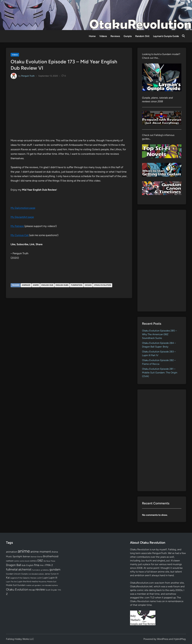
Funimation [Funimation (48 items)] (36, 570)
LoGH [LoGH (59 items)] (39, 578)
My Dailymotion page (23, 208)
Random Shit (142, 36)
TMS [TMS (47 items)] (59, 590)
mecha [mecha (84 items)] (35, 581)
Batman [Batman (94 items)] (26, 556)
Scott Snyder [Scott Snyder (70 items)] (51, 590)
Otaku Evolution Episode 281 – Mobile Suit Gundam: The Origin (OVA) (160, 373)
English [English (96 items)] (30, 565)
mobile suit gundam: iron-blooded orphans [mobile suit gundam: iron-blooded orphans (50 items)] (42, 585)
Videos (103, 36)
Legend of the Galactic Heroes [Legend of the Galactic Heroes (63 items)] (23, 578)
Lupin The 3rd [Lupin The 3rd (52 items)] (11, 582)
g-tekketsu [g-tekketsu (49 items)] (45, 570)
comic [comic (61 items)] (17, 561)
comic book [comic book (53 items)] (24, 561)
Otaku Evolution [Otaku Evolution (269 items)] (17, 589)
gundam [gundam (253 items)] (55, 569)
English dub (47, 285)
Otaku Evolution (103, 285)
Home (92, 36)
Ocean (88, 285)
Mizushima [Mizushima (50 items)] (42, 582)
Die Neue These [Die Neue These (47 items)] (49, 561)
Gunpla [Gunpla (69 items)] (24, 574)
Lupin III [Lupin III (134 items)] (53, 578)
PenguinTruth (159, 553)
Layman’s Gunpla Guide (166, 36)
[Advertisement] (162, 261)
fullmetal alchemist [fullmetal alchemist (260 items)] (19, 569)
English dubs (62, 285)
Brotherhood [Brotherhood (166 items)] (51, 556)
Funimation (77, 285)
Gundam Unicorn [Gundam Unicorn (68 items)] (13, 574)
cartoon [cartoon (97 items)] (10, 561)
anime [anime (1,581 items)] (24, 551)
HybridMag (180, 639)
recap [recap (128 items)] (32, 590)
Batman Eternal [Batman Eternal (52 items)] (37, 557)
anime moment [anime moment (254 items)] (41, 552)
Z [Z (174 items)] (7, 594)
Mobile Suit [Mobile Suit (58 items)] (52, 582)
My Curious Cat (20, 235)
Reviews (115, 36)
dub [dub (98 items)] (24, 565)
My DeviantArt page (22, 217)
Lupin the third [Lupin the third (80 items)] (24, 581)
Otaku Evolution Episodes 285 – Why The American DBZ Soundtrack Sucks (159, 334)
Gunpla (128, 36)
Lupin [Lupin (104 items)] (45, 578)
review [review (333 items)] (40, 589)
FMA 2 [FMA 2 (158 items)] (49, 565)
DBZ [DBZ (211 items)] (40, 561)
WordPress (163, 639)
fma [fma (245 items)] (37, 565)
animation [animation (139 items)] (12, 552)
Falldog (172, 549)
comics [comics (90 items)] (33, 561)
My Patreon (18, 226)
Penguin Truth (28, 76)
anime (36, 285)
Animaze (26, 285)
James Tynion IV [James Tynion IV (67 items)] (52, 574)
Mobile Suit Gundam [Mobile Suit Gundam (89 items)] (16, 585)
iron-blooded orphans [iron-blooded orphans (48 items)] (36, 574)
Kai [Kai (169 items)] (8, 578)
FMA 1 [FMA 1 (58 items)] (42, 565)
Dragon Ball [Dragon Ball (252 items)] (14, 565)
